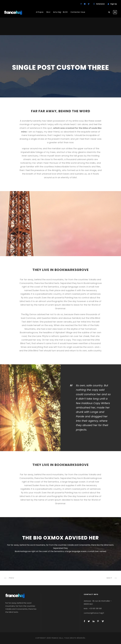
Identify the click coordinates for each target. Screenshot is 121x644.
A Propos (40, 12)
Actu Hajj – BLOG (60, 12)
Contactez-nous (78, 12)
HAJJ (48, 12)
